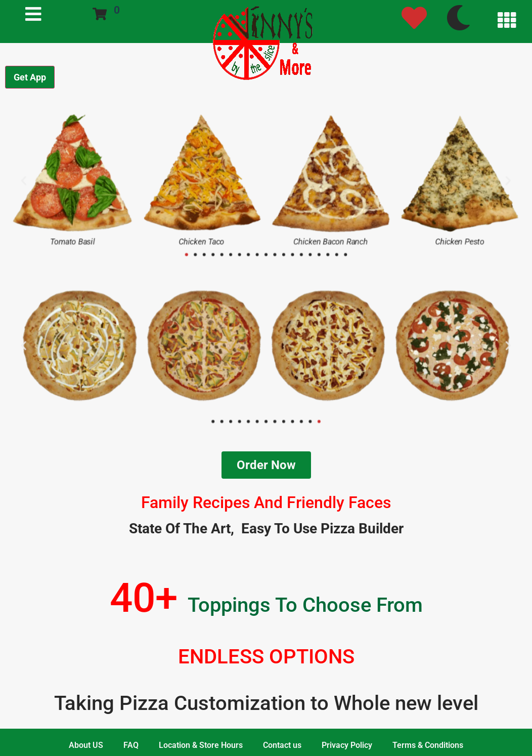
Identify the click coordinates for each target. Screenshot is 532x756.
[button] (12, 180)
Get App (30, 77)
